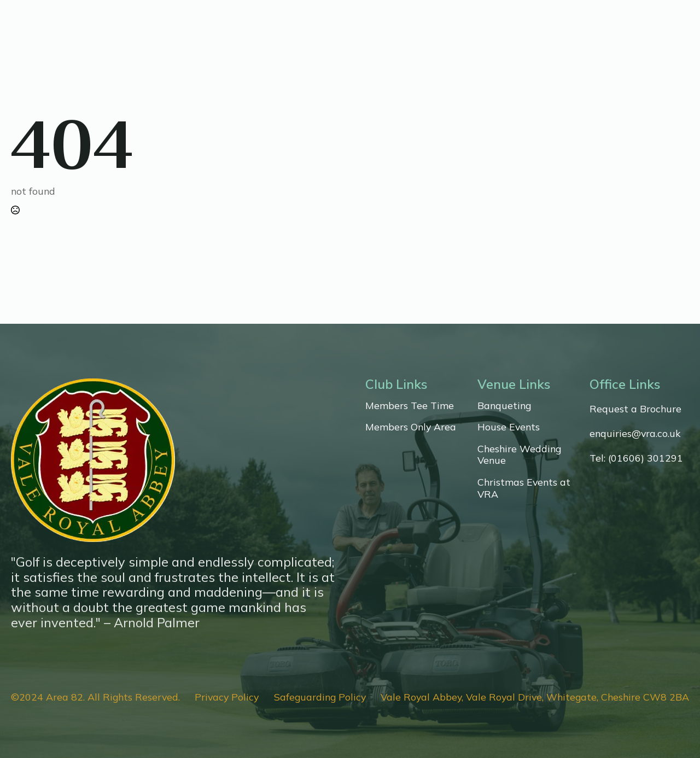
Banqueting (504, 406)
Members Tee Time (410, 406)
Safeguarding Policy (320, 697)
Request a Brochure (635, 409)
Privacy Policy (227, 697)
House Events (509, 427)
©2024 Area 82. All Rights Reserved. (95, 697)
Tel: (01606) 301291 (636, 458)
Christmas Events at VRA (524, 488)
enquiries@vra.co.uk (635, 433)
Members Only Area (411, 427)
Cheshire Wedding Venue (519, 455)
